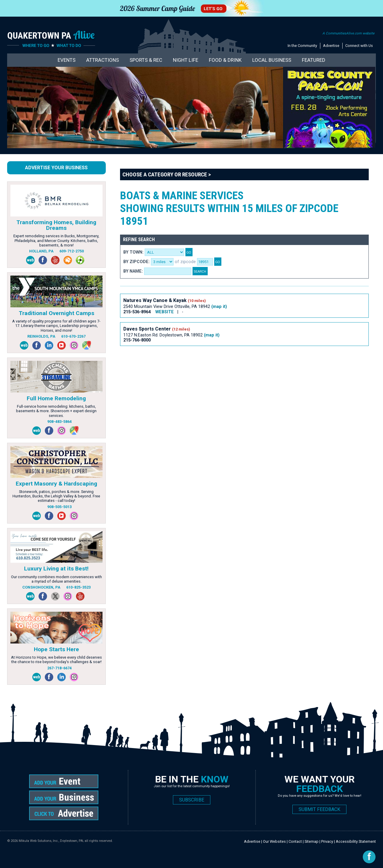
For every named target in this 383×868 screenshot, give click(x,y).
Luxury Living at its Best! (56, 569)
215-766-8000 (137, 340)
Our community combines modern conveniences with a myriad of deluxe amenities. (56, 579)
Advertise (331, 46)
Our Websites (274, 841)
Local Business (272, 60)
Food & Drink (225, 60)
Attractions (103, 60)
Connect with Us (359, 46)
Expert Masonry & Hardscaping (56, 484)
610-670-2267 (73, 336)
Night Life (186, 60)
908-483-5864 (59, 422)
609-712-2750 (72, 251)
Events (67, 60)
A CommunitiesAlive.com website (348, 33)
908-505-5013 (59, 507)
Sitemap (312, 841)
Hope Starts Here (56, 649)
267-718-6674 (59, 668)
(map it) (219, 307)
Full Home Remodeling (56, 398)
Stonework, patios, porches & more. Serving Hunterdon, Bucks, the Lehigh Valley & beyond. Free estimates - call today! (56, 496)
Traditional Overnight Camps (56, 313)
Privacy (327, 841)
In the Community (302, 46)
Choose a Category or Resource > (167, 174)
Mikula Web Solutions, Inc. (39, 841)
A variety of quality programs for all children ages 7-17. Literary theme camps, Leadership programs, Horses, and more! (56, 326)
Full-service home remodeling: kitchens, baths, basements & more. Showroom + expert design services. (56, 411)
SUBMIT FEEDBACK (319, 809)
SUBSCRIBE (192, 800)
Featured (314, 60)
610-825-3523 (78, 587)
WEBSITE (165, 312)
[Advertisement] (228, 371)
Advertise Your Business (56, 168)
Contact (295, 841)
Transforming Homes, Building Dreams (56, 225)
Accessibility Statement (356, 841)
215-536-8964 (138, 312)
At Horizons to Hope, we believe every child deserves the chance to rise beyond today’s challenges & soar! (56, 660)
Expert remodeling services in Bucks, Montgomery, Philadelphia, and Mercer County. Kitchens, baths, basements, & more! (56, 241)
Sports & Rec (146, 60)
